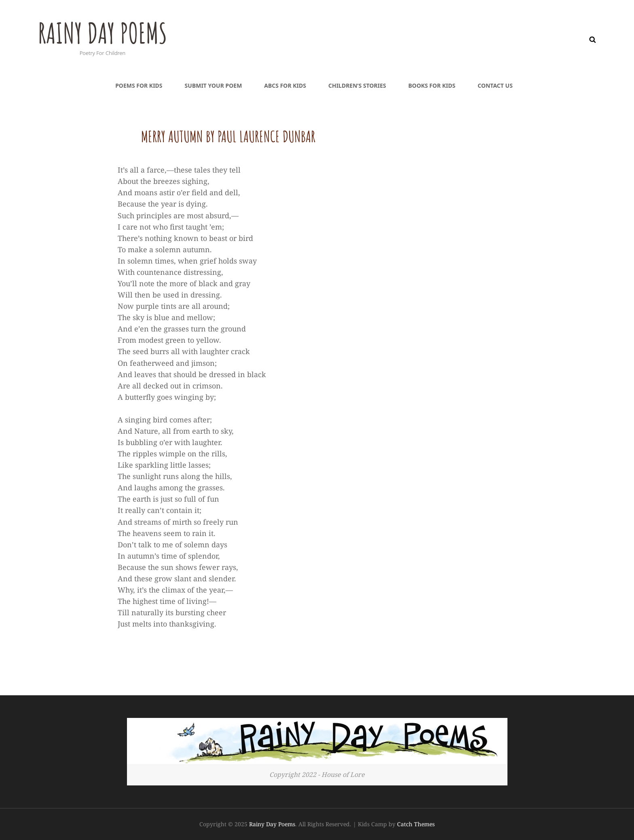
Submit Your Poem (213, 85)
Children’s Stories (357, 85)
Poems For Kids (139, 85)
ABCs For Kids (285, 85)
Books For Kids (432, 85)
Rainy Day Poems (104, 33)
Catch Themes (416, 824)
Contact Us (495, 85)
